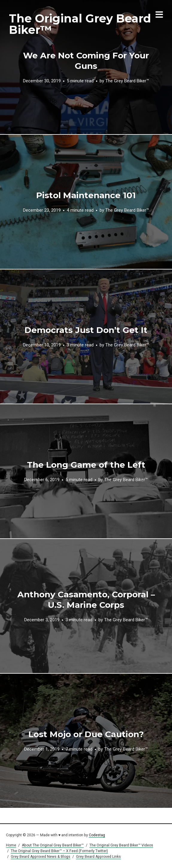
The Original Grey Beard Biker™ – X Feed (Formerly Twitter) (59, 851)
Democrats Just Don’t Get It (86, 330)
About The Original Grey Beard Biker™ (53, 845)
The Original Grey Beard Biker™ (80, 24)
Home (11, 845)
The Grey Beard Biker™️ (127, 81)
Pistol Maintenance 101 (86, 195)
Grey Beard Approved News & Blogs (41, 857)
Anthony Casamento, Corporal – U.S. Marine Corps (86, 600)
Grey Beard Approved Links (98, 857)
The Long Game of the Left (86, 465)
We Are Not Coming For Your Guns (86, 61)
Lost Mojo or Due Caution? (86, 734)
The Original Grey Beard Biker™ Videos (121, 845)
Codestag (97, 835)
